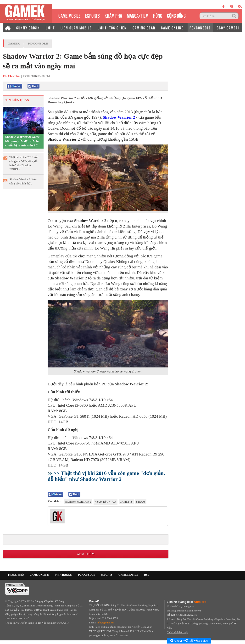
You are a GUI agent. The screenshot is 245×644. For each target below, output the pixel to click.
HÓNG (158, 15)
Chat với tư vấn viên (189, 641)
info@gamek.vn (105, 622)
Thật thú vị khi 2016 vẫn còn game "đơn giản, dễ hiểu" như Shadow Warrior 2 (24, 163)
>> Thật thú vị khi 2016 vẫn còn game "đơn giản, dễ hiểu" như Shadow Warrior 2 (106, 476)
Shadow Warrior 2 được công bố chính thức (23, 181)
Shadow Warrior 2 (119, 117)
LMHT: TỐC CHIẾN (112, 28)
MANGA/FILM (138, 15)
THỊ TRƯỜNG (63, 575)
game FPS (126, 502)
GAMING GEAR (144, 28)
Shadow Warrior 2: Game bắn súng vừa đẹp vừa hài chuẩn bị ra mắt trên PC (23, 141)
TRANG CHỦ (16, 575)
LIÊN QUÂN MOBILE (76, 28)
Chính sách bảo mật (177, 632)
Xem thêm (86, 554)
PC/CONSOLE (200, 28)
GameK (14, 43)
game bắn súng (106, 502)
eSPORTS (92, 15)
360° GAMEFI (228, 28)
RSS (146, 575)
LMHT (50, 28)
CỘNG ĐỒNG (176, 15)
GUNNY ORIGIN (28, 28)
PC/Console (38, 43)
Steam (141, 502)
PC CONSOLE (87, 575)
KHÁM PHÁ (113, 15)
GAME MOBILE (69, 15)
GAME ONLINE (172, 28)
